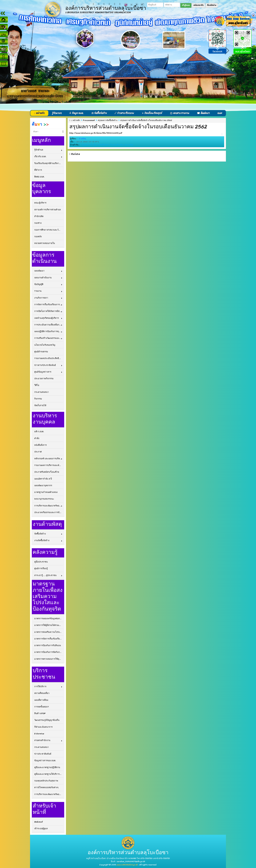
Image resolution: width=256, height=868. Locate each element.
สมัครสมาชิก (199, 5)
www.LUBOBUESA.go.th (127, 865)
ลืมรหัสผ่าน (212, 5)
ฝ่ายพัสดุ (82, 139)
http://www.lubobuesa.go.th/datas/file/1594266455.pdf (96, 133)
